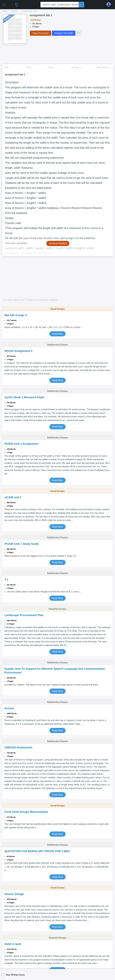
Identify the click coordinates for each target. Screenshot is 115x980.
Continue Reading (58, 243)
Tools (52, 67)
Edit (29, 67)
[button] (4, 4)
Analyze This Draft (64, 33)
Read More (57, 334)
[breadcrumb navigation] (57, 11)
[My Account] (110, 4)
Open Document (41, 33)
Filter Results (104, 67)
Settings (76, 67)
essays (14, 11)
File (8, 67)
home (5, 11)
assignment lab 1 (30, 11)
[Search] (81, 5)
